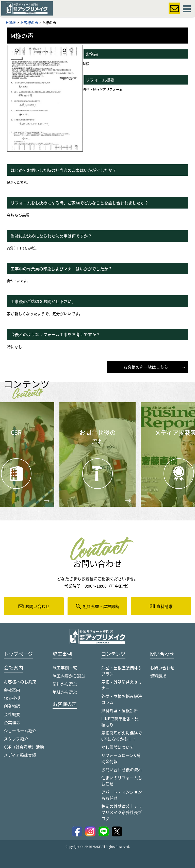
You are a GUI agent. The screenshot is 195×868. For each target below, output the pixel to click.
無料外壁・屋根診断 (120, 710)
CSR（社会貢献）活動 (24, 747)
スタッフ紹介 (16, 739)
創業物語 (12, 706)
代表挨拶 (12, 698)
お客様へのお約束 (20, 682)
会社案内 (12, 690)
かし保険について (118, 747)
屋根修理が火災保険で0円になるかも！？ (122, 736)
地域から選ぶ (65, 692)
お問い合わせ (162, 668)
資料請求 (158, 676)
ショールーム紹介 (20, 731)
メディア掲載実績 (20, 755)
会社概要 (12, 714)
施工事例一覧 (65, 668)
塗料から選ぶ (65, 684)
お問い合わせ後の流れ (122, 769)
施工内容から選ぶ (69, 676)
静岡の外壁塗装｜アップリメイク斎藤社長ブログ (122, 812)
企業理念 (12, 722)
